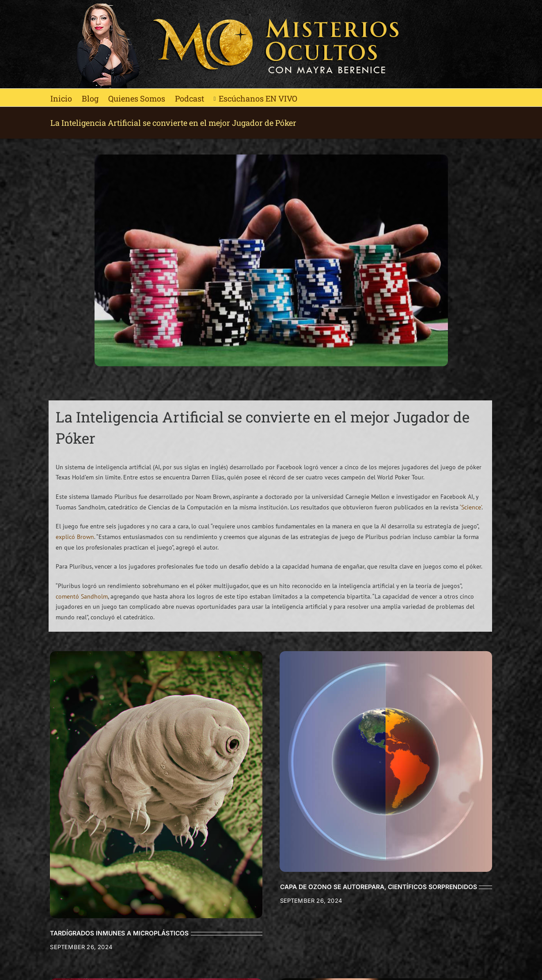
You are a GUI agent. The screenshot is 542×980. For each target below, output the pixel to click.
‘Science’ (471, 507)
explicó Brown (75, 537)
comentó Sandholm (82, 596)
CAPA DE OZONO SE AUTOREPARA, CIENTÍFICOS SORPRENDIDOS (379, 887)
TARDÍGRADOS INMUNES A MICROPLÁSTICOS (119, 933)
